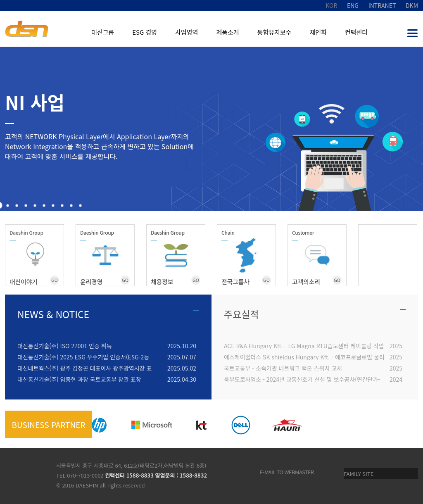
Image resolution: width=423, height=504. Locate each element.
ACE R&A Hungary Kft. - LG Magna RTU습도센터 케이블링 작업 (304, 345)
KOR (331, 5)
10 (81, 206)
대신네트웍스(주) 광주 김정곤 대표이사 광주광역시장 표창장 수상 (84, 367)
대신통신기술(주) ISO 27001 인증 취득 (65, 345)
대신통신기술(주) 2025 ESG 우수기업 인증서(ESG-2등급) (83, 356)
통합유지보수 (274, 32)
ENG (353, 5)
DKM (412, 5)
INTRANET (382, 5)
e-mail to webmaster (287, 472)
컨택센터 (356, 32)
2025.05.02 (182, 367)
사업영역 (187, 32)
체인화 (318, 32)
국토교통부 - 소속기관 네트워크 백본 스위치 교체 (283, 367)
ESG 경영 (145, 32)
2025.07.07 (182, 356)
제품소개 (227, 32)
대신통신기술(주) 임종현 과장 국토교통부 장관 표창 (79, 379)
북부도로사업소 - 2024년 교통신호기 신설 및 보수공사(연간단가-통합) (302, 379)
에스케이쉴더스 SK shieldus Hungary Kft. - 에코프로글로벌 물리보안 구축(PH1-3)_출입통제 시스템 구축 (304, 356)
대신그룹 (103, 32)
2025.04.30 (182, 379)
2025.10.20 (182, 345)
